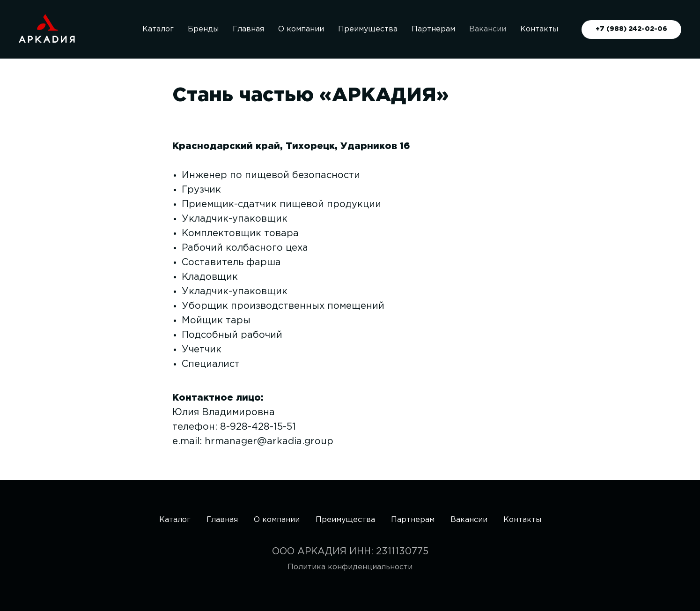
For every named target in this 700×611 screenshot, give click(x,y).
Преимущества (368, 29)
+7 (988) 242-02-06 (631, 29)
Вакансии (488, 29)
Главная (248, 29)
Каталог (175, 520)
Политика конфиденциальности (350, 567)
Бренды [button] (203, 29)
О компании (301, 29)
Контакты (539, 29)
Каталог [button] (158, 29)
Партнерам (433, 29)
